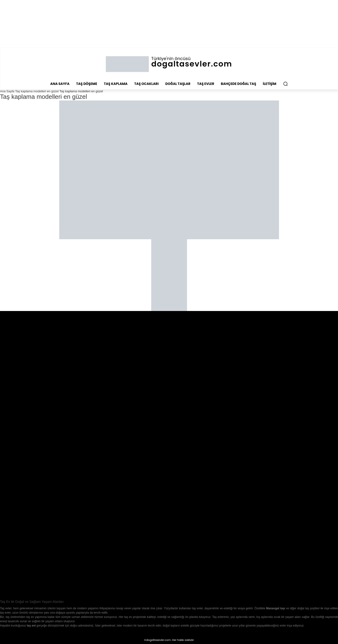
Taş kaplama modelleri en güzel (37, 91)
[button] (285, 84)
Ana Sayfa (7, 91)
